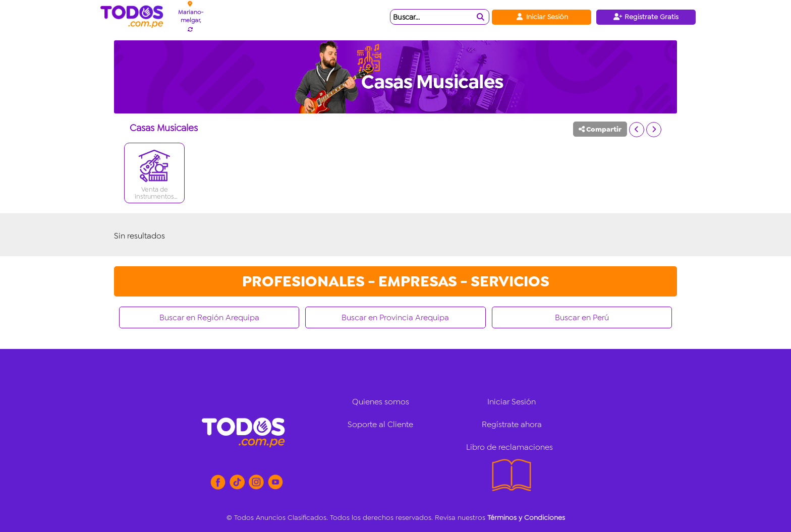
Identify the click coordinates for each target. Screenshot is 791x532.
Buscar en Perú (582, 317)
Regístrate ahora (512, 424)
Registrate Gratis (646, 17)
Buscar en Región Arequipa (209, 317)
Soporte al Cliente (380, 424)
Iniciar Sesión (542, 17)
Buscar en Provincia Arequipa (395, 317)
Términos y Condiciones (526, 517)
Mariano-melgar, (191, 16)
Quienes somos (381, 402)
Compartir (600, 129)
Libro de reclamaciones (510, 447)
